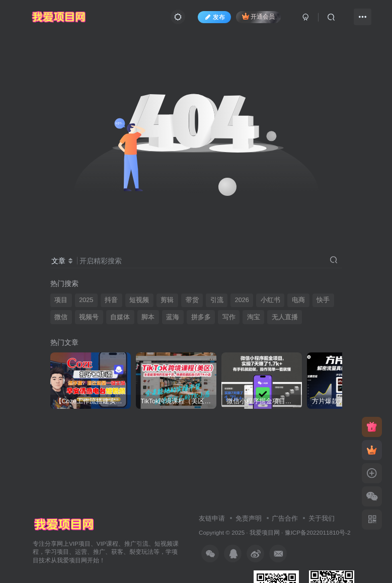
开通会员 (258, 16)
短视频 (139, 300)
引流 (217, 300)
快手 (323, 300)
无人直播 (285, 317)
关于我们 (322, 518)
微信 (61, 317)
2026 (242, 300)
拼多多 (201, 317)
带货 (192, 300)
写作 (229, 317)
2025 (86, 300)
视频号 (89, 317)
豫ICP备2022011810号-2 (318, 532)
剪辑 (167, 300)
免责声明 (249, 518)
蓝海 (173, 317)
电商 (298, 300)
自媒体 (120, 317)
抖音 (111, 300)
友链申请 (212, 518)
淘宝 (254, 317)
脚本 (148, 317)
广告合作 (285, 518)
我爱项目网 (265, 532)
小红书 (270, 300)
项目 (61, 300)
